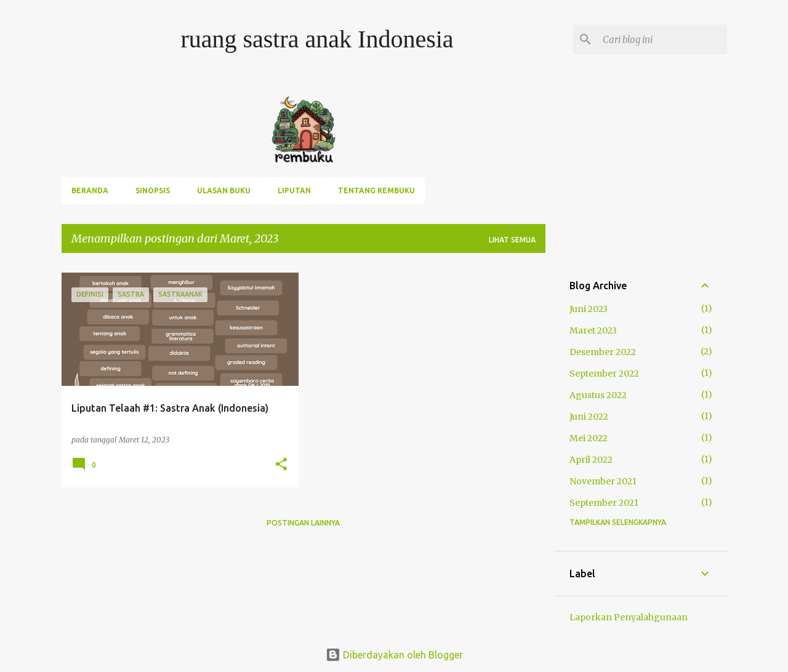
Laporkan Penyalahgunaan (629, 617)
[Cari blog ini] (662, 39)
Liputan (294, 190)
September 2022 (604, 374)
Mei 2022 (589, 438)
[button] (281, 465)
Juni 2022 (589, 417)
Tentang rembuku (376, 190)
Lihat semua (512, 240)
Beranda (90, 190)
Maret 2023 (593, 330)
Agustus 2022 (598, 395)
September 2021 (604, 503)
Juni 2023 (589, 309)
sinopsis (153, 190)
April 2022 (591, 460)
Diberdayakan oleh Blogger (394, 655)
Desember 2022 (603, 352)
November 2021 (603, 481)
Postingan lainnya (303, 523)
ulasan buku (224, 190)
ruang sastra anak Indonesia (317, 39)
